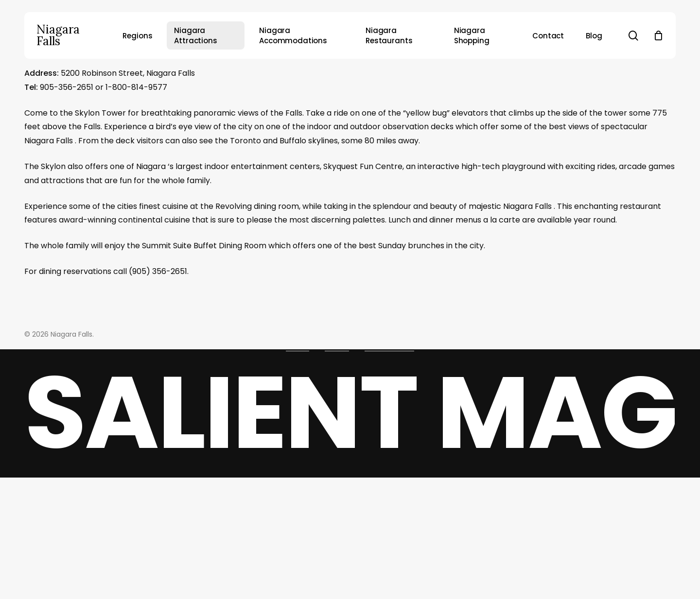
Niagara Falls (58, 35)
